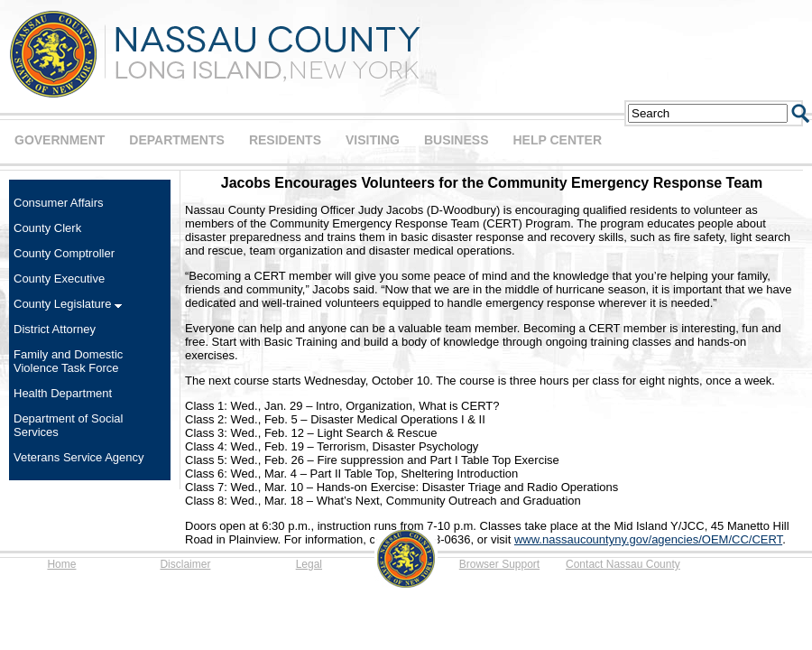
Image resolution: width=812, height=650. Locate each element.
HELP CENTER (557, 140)
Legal (309, 564)
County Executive (59, 279)
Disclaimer (185, 564)
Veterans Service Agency (79, 457)
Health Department (63, 393)
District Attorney (55, 329)
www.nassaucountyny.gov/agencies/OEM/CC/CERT (648, 539)
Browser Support (499, 564)
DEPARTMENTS (177, 140)
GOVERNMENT (60, 140)
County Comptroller (64, 253)
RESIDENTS (285, 140)
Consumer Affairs (58, 203)
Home (61, 564)
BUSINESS (457, 140)
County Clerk (47, 228)
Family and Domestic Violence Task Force (68, 361)
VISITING (373, 140)
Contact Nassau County (623, 564)
